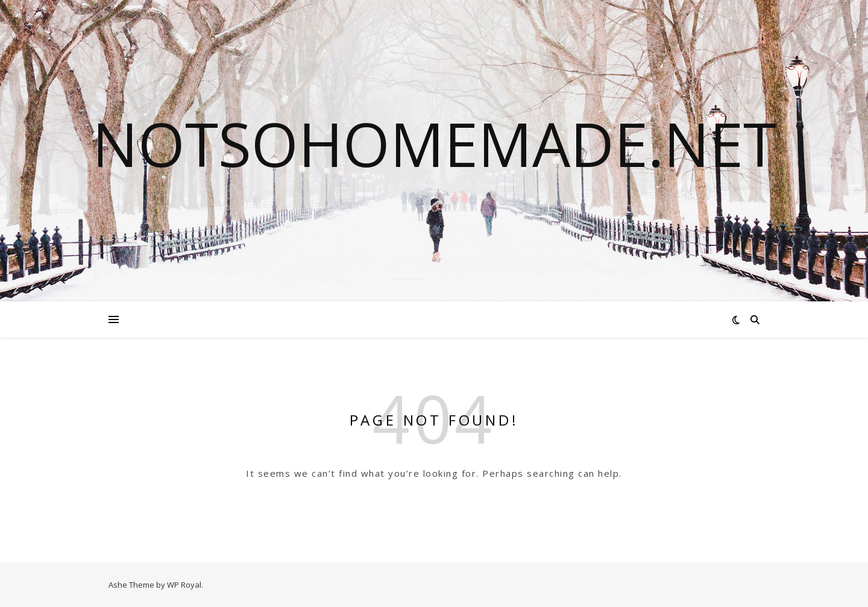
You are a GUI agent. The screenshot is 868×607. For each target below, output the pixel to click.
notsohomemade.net (434, 143)
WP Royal (184, 585)
